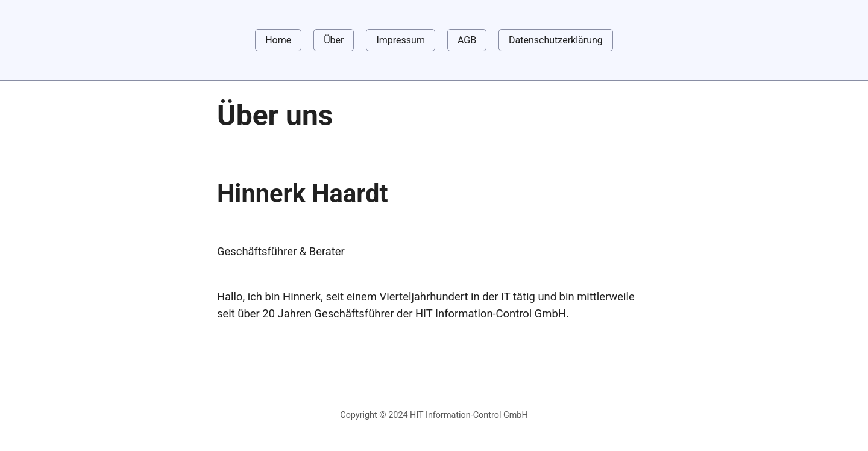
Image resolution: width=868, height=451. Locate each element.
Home (278, 40)
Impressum (401, 40)
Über (334, 40)
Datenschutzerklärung (556, 40)
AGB (467, 40)
